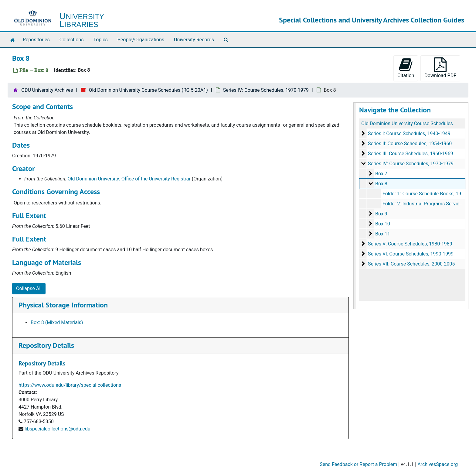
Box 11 (382, 234)
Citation (406, 68)
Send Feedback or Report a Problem (358, 464)
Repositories (36, 40)
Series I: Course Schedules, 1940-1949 (409, 134)
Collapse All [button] (29, 288)
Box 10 (382, 224)
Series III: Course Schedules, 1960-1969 (410, 154)
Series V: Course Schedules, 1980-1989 (410, 244)
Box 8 (381, 184)
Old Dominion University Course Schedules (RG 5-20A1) (148, 90)
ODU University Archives (47, 90)
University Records (194, 40)
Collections (72, 40)
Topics (100, 40)
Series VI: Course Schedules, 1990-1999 (410, 254)
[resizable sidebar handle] (355, 206)
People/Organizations (141, 40)
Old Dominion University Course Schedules (407, 123)
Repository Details (46, 345)
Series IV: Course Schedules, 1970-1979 (266, 90)
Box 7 (381, 174)
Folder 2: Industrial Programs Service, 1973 (428, 204)
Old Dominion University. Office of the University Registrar (129, 179)
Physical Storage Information (63, 305)
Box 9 (381, 214)
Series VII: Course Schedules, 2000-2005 (411, 264)
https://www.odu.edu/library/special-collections (70, 385)
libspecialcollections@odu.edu (58, 429)
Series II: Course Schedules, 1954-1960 (410, 144)
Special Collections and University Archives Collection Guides (372, 20)
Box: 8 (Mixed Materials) (57, 322)
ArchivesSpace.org (438, 464)
